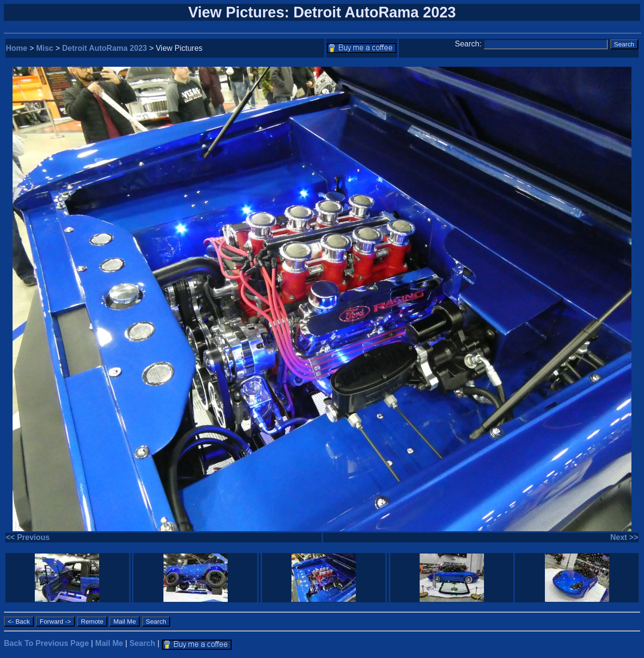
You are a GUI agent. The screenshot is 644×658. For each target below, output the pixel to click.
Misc (45, 48)
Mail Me (109, 643)
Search (142, 643)
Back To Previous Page (46, 643)
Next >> (624, 537)
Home (16, 48)
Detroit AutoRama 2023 (105, 48)
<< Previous (28, 537)
